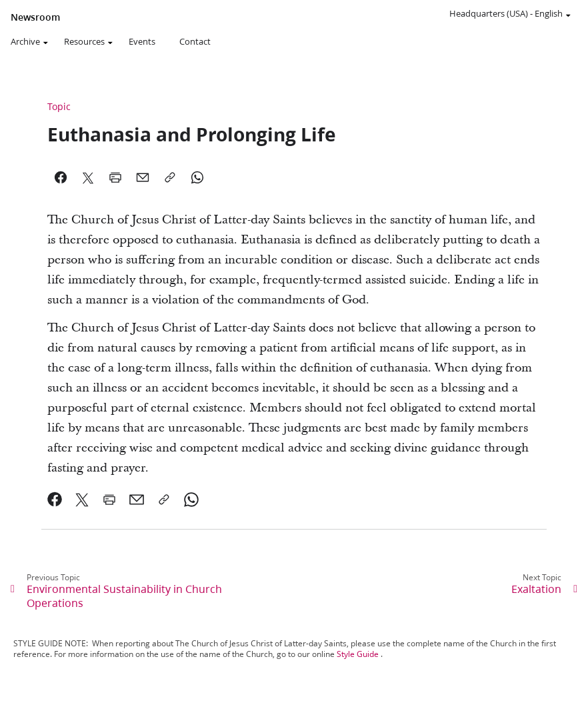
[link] (55, 500)
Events (142, 41)
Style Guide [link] (358, 654)
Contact (195, 41)
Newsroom (35, 17)
